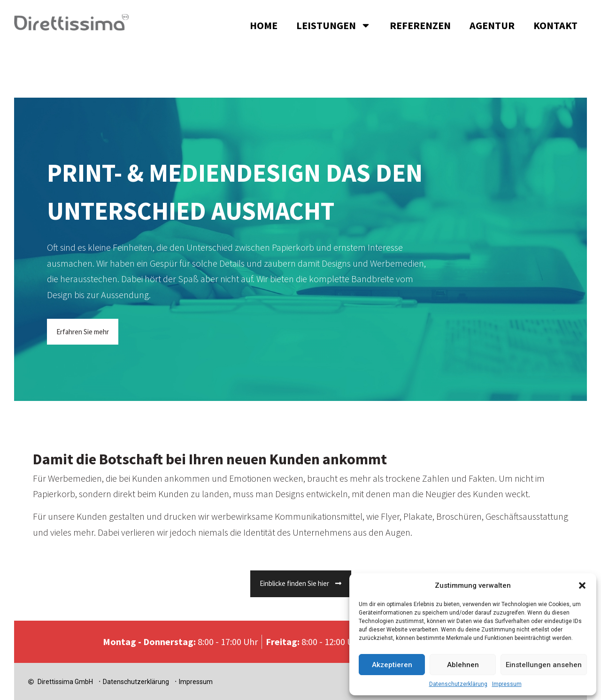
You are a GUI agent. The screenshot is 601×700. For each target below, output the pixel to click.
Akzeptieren (392, 665)
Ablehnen (463, 665)
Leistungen (334, 25)
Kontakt (555, 25)
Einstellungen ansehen (544, 665)
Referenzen (420, 25)
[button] (582, 585)
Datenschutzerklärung (458, 684)
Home (264, 25)
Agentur (492, 25)
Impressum (507, 684)
